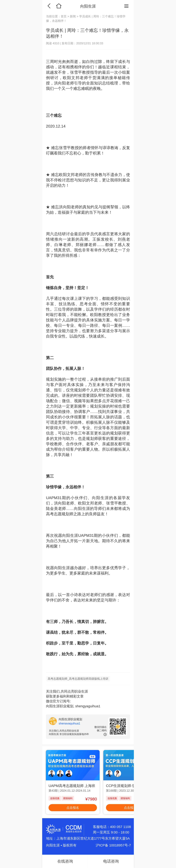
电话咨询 (111, 861)
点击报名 (73, 808)
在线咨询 (65, 861)
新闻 (73, 16)
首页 (64, 16)
